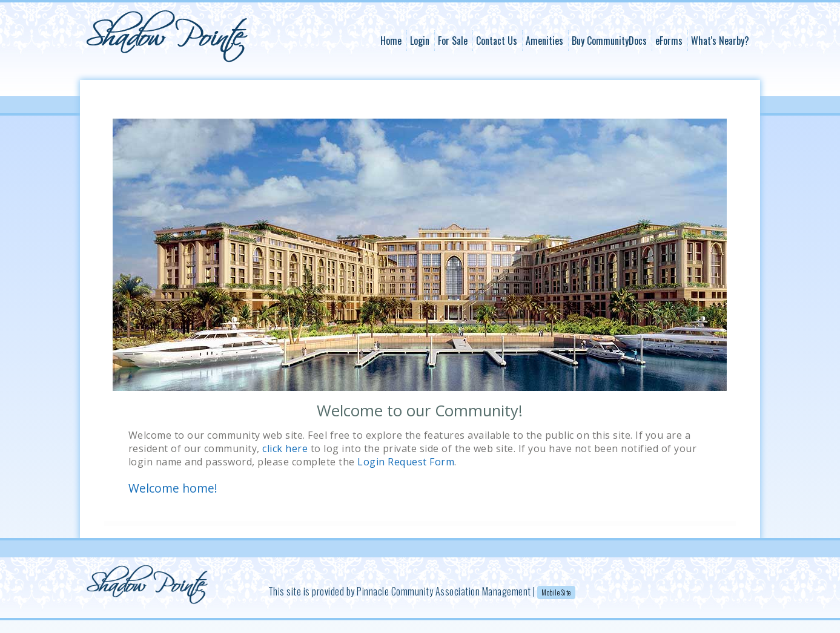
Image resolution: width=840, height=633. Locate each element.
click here (285, 448)
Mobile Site (556, 592)
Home (391, 41)
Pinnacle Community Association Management (444, 591)
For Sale (453, 41)
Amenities (544, 41)
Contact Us (497, 41)
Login (420, 41)
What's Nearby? (720, 41)
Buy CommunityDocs (609, 41)
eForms (669, 41)
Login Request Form (406, 462)
